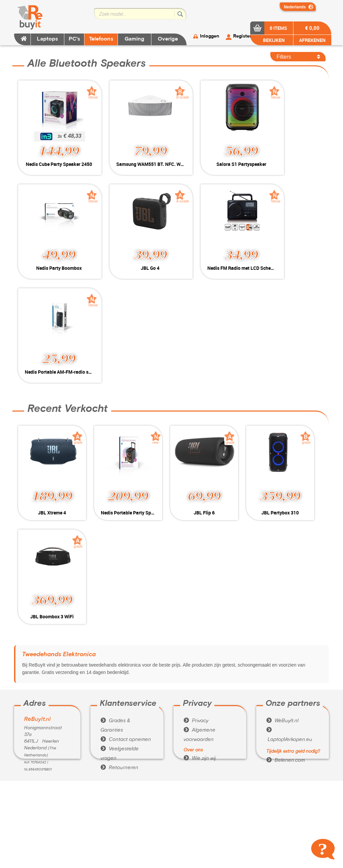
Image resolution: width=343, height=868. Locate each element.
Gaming (134, 39)
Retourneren (119, 664)
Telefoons (101, 39)
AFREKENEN (312, 40)
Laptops (47, 39)
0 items (278, 28)
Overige (168, 39)
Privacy (196, 617)
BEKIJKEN (273, 40)
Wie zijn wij (200, 655)
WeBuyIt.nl (282, 617)
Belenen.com (286, 657)
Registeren (245, 36)
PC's (74, 39)
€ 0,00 (312, 28)
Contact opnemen (126, 636)
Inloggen (210, 36)
